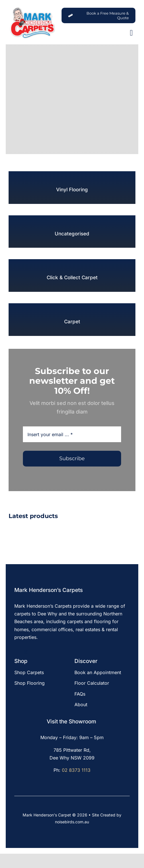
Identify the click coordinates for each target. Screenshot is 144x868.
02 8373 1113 (76, 770)
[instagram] (26, 652)
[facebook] (16, 652)
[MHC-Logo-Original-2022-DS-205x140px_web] (32, 9)
